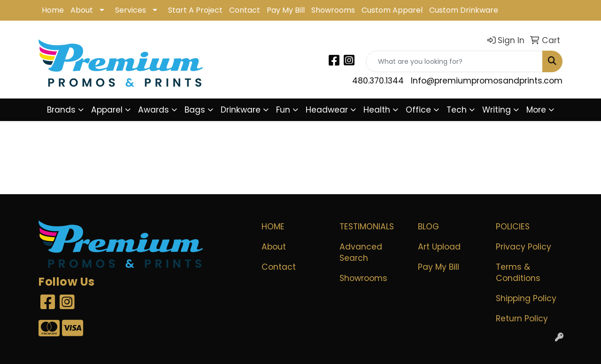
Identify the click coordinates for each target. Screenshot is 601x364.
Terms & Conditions (518, 273)
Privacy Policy (524, 247)
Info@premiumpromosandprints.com (487, 81)
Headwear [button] (327, 110)
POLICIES (513, 227)
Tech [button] (457, 110)
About (82, 10)
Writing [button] (497, 110)
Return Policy (522, 318)
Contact (245, 10)
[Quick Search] (454, 61)
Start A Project (195, 10)
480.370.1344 (378, 81)
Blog (428, 227)
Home (53, 10)
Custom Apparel (392, 10)
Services (131, 10)
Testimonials (367, 227)
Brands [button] (61, 110)
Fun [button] (283, 110)
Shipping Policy (526, 298)
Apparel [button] (107, 110)
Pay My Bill (286, 10)
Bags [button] (195, 110)
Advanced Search (361, 252)
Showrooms (333, 10)
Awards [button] (154, 110)
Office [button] (418, 110)
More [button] (536, 110)
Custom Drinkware (464, 10)
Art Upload (439, 247)
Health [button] (377, 110)
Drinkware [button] (241, 110)
